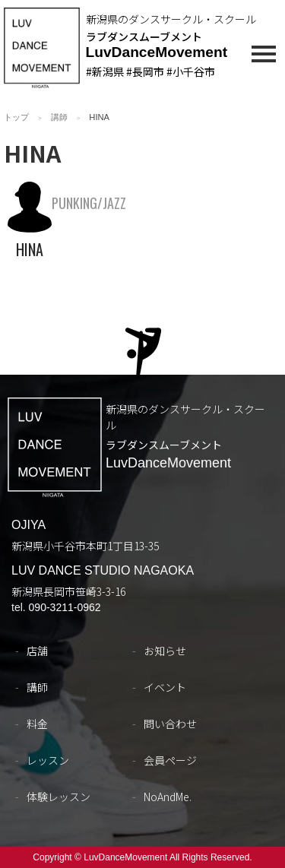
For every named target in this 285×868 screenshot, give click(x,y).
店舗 (37, 651)
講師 (59, 117)
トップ (16, 117)
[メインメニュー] (264, 56)
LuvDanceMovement (157, 52)
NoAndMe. (168, 797)
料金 (37, 724)
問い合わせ (170, 724)
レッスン (48, 760)
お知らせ (165, 651)
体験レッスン (59, 797)
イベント (165, 687)
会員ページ (170, 760)
